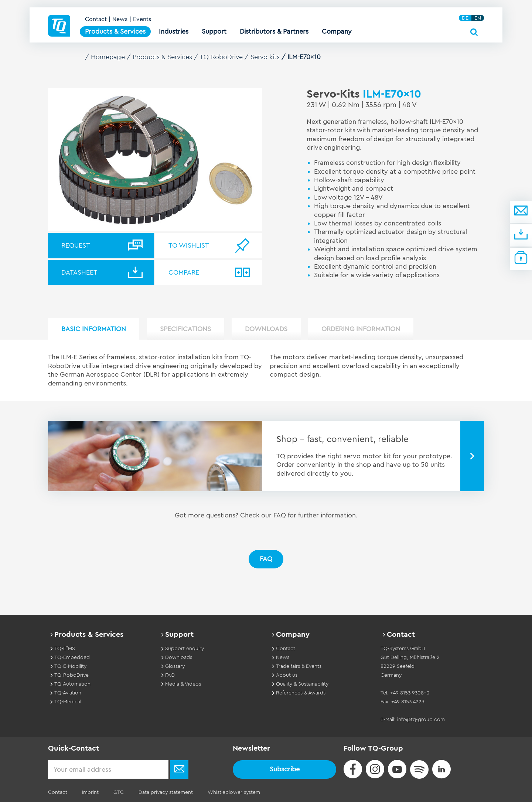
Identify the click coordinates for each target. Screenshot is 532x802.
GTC (119, 792)
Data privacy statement (166, 792)
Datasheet (79, 272)
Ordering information (361, 329)
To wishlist (189, 245)
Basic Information (94, 329)
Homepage (108, 57)
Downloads (266, 329)
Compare (184, 272)
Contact (96, 19)
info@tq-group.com (421, 720)
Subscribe (285, 769)
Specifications (185, 329)
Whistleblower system (234, 792)
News (120, 19)
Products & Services (162, 57)
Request (76, 245)
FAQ (266, 559)
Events (142, 19)
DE (465, 18)
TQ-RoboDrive (221, 57)
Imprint (90, 792)
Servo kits (265, 57)
